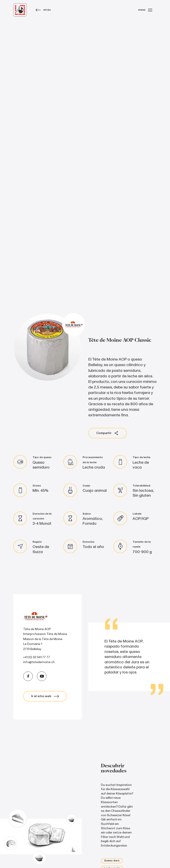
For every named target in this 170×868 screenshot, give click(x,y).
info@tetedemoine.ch (39, 662)
